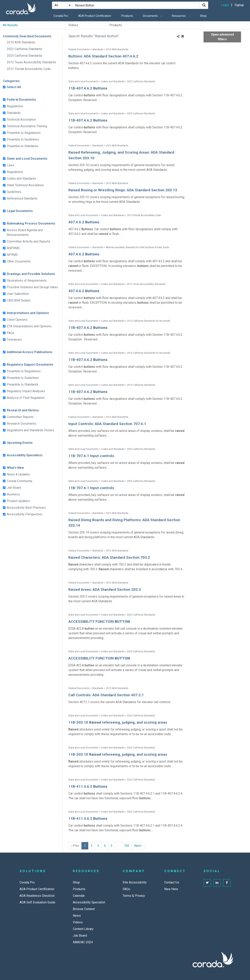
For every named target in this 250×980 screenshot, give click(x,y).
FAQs (11, 333)
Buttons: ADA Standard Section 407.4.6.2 (103, 56)
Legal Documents (20, 211)
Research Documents (21, 424)
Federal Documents (21, 100)
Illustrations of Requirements (27, 281)
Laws (11, 165)
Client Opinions (17, 320)
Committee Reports (20, 417)
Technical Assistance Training (27, 126)
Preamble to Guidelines (23, 139)
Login (225, 5)
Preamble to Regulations (24, 133)
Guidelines (14, 192)
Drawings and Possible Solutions (31, 274)
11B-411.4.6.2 (88, 786)
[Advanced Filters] (244, 37)
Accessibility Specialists (25, 455)
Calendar (79, 896)
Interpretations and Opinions (28, 313)
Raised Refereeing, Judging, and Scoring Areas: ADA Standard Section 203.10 (121, 155)
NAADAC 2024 (83, 942)
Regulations (15, 106)
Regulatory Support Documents (30, 365)
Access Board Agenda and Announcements (25, 232)
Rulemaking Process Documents (31, 223)
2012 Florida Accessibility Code (29, 69)
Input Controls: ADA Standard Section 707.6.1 (107, 424)
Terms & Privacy (134, 896)
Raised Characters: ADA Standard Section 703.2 (109, 557)
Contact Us (172, 882)
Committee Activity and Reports (29, 241)
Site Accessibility (135, 882)
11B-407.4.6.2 (88, 88)
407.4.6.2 (84, 222)
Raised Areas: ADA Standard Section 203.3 (105, 589)
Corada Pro (61, 16)
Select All (14, 87)
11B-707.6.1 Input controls (91, 456)
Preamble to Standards (23, 146)
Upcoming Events (20, 443)
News (77, 916)
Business (13, 494)
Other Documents (19, 261)
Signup (239, 5)
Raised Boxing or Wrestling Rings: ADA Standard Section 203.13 (123, 190)
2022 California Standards (25, 49)
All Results (10, 25)
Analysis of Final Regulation (26, 398)
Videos (73, 25)
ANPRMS (13, 248)
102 (127, 846)
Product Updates (18, 501)
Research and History (23, 410)
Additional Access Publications (30, 352)
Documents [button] (151, 16)
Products (127, 16)
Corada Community (20, 481)
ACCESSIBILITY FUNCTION (99, 622)
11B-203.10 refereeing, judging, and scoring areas (118, 722)
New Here (171, 889)
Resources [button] (179, 16)
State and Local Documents (27, 159)
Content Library (83, 929)
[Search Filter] (62, 5)
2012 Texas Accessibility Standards (31, 62)
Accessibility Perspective (25, 514)
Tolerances (14, 340)
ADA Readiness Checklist (37, 896)
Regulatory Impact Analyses (26, 391)
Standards (14, 113)
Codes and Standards (21, 179)
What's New (15, 468)
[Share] (178, 37)
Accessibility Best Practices (26, 508)
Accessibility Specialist (89, 902)
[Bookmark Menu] (183, 37)
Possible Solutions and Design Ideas (32, 287)
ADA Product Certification (95, 16)
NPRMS (12, 255)
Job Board (14, 488)
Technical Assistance (21, 119)
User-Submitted (18, 294)
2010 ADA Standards (21, 42)
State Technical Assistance (25, 185)
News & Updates (18, 474)
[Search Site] (136, 5)
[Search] (204, 5)
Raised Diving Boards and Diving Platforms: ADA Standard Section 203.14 (124, 523)
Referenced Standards (22, 198)
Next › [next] (138, 846)
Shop (203, 16)
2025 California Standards (25, 56)
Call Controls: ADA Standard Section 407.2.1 (106, 695)
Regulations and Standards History (30, 430)
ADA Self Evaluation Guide (37, 902)
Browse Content (84, 909)
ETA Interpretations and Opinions (29, 326)
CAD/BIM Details (19, 300)
